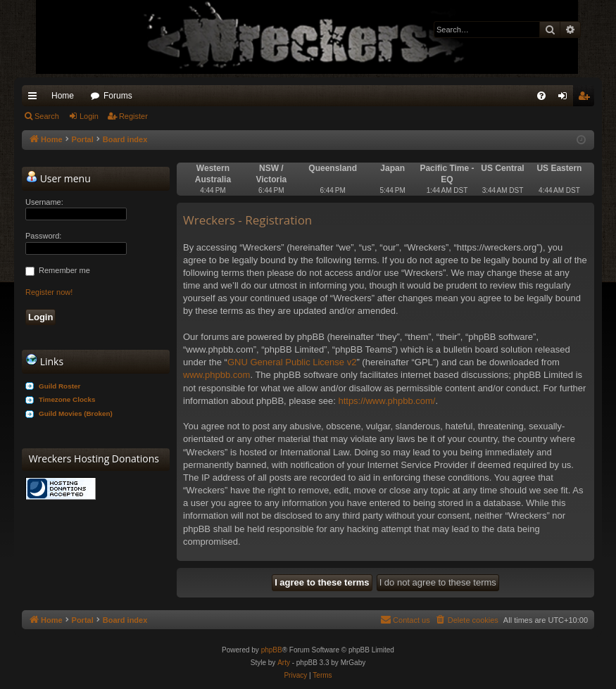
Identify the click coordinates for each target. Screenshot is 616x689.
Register (133, 116)
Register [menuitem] (587, 99)
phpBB (272, 650)
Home (63, 96)
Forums (118, 96)
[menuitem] (541, 96)
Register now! (49, 292)
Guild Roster (59, 386)
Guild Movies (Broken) (76, 413)
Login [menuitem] (566, 99)
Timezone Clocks (67, 399)
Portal (83, 139)
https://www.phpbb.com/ (386, 401)
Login (89, 116)
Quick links (35, 99)
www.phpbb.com (216, 375)
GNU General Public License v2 (292, 362)
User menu (58, 178)
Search (47, 116)
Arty (284, 663)
